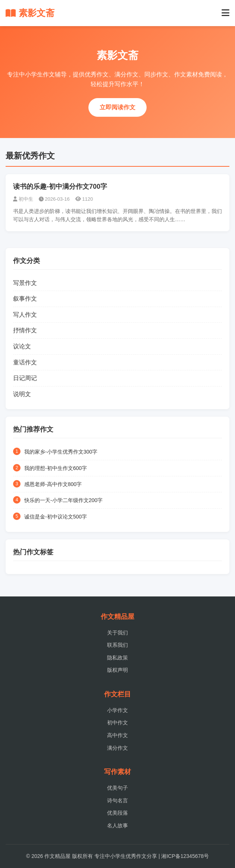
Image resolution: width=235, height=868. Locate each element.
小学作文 (117, 710)
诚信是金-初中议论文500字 (56, 517)
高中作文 (117, 735)
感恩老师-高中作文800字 (53, 484)
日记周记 (25, 378)
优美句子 (117, 788)
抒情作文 (25, 330)
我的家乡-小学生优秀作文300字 (61, 452)
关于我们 (117, 633)
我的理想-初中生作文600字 (56, 468)
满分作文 (117, 748)
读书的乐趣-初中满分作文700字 (60, 187)
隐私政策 (117, 658)
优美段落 (117, 813)
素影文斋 (30, 13)
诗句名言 (117, 800)
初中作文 (117, 723)
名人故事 (117, 825)
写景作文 (25, 283)
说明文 (22, 394)
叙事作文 (25, 299)
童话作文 (25, 362)
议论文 (22, 346)
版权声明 (117, 670)
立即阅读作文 (117, 107)
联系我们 (117, 645)
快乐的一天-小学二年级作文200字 (63, 500)
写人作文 (25, 315)
